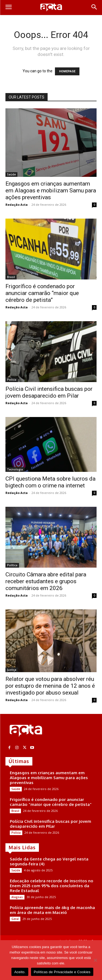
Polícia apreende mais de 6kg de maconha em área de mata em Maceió (52, 910)
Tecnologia (15, 469)
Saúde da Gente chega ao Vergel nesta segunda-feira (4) (49, 861)
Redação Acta (17, 205)
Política (12, 565)
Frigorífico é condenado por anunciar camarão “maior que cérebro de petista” (42, 293)
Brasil (11, 277)
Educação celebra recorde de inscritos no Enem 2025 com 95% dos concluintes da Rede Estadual (52, 886)
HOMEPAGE (67, 71)
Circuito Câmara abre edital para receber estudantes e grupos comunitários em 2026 (46, 581)
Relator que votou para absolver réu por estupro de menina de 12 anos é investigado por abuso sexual (50, 686)
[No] (95, 960)
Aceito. (20, 972)
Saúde (11, 174)
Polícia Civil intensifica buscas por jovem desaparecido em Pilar (49, 392)
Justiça (12, 670)
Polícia (12, 380)
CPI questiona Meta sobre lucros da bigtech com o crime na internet (50, 482)
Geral (15, 919)
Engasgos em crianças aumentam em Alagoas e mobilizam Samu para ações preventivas (51, 190)
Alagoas (17, 897)
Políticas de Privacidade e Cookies (62, 972)
